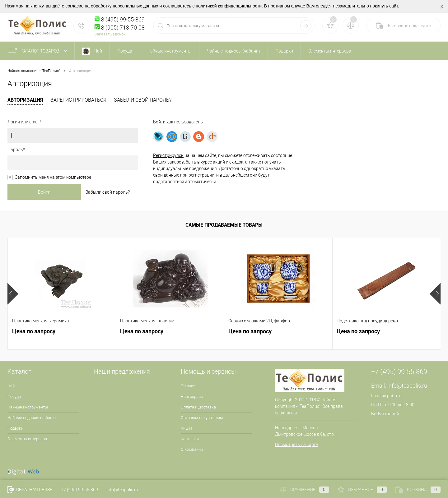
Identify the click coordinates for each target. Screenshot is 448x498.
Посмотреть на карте (296, 445)
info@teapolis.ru (407, 386)
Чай (11, 386)
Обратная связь (30, 490)
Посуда (14, 397)
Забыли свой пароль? (143, 100)
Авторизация (25, 100)
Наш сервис (192, 397)
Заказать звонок (110, 34)
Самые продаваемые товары (224, 225)
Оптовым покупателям (202, 418)
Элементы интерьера (27, 439)
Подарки (15, 428)
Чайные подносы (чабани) (32, 418)
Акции (186, 428)
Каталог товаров (39, 51)
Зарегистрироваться (78, 100)
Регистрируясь (168, 155)
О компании (192, 449)
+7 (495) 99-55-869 (79, 490)
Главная (188, 386)
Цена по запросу (34, 331)
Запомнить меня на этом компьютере (53, 177)
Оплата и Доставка (198, 407)
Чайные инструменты (28, 407)
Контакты (190, 439)
